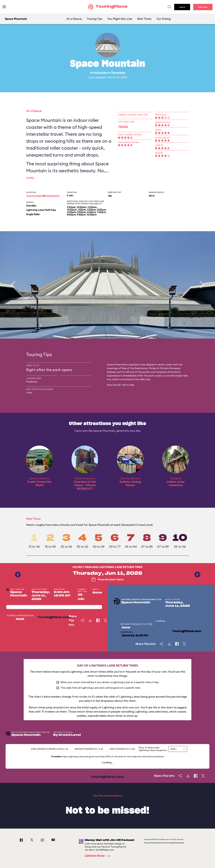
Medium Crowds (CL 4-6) (89, 749)
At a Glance (74, 19)
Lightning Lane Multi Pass (41, 210)
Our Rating (164, 19)
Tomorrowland (35, 196)
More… (31, 178)
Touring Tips (95, 19)
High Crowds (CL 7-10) (122, 749)
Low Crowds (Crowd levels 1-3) (49, 749)
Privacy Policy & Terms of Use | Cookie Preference (164, 843)
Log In (182, 7)
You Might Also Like (120, 19)
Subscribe (203, 7)
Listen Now (98, 856)
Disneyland (118, 73)
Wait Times (144, 19)
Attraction (101, 73)
